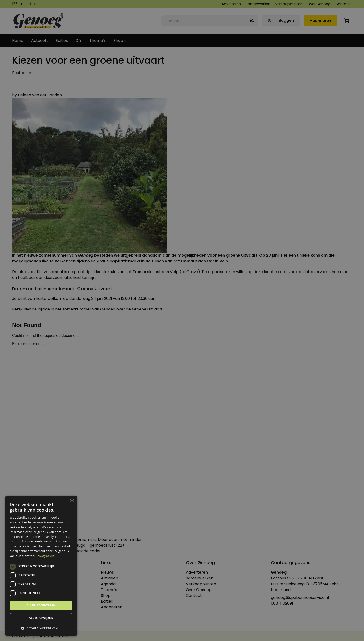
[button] (41, 628)
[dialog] (182, 320)
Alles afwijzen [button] (41, 618)
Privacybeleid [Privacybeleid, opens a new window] (45, 556)
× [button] (72, 501)
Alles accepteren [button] (41, 605)
